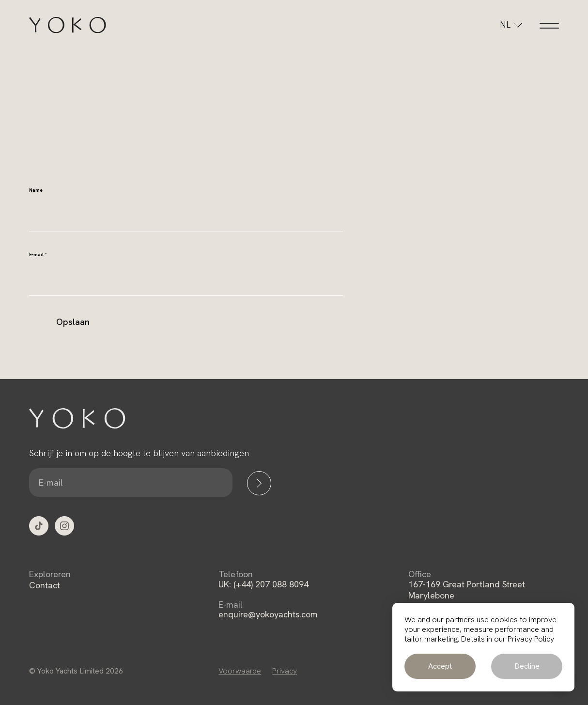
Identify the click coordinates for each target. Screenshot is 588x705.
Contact (45, 585)
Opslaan (73, 322)
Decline (527, 666)
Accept (440, 666)
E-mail (38, 254)
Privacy (285, 671)
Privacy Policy (531, 639)
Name (36, 190)
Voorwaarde (240, 671)
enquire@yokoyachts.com (268, 614)
